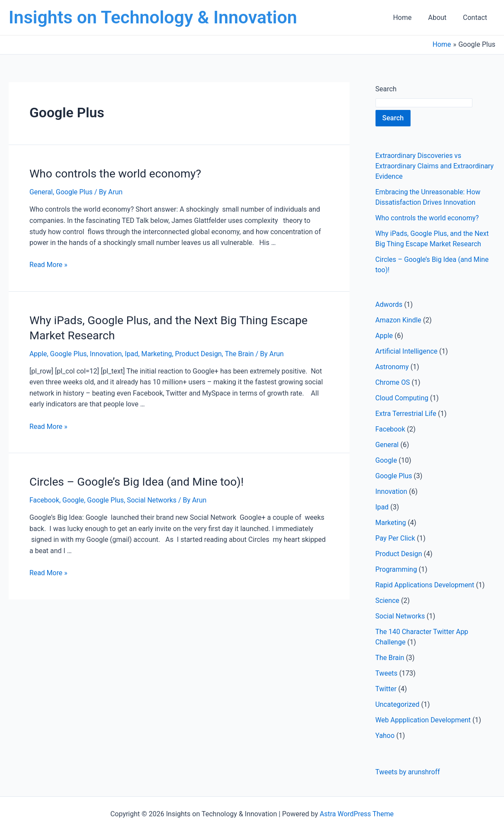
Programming (396, 569)
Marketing (157, 353)
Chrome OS (393, 382)
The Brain (241, 353)
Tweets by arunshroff (408, 772)
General (41, 192)
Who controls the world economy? (114, 173)
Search (386, 89)
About (441, 18)
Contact (476, 18)
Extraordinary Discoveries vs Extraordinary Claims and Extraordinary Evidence (435, 166)
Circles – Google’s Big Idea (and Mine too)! (135, 480)
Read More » (48, 264)
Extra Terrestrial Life (406, 414)
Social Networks (153, 498)
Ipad (132, 353)
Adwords (389, 304)
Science (388, 601)
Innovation (106, 353)
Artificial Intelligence (407, 351)
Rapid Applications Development (425, 585)
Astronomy (392, 367)
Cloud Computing (402, 398)
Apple (38, 353)
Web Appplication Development (424, 720)
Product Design (200, 353)
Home (409, 18)
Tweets (387, 673)
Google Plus (75, 192)
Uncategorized (398, 704)
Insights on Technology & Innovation (153, 17)
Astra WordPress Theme (356, 814)
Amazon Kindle (399, 320)
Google (74, 498)
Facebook (44, 498)
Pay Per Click (396, 538)
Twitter (386, 689)
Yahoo (385, 736)
